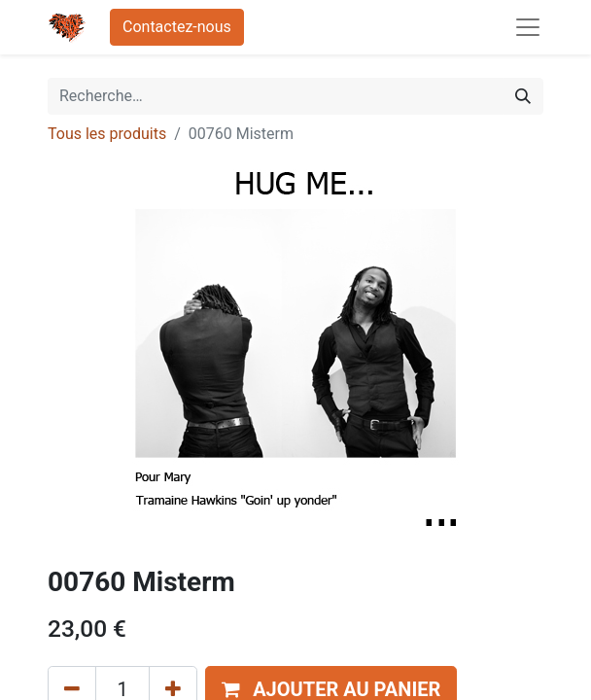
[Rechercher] (523, 96)
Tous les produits (107, 134)
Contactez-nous (177, 27)
